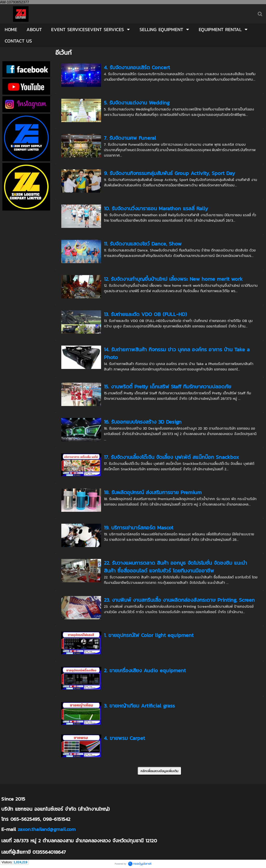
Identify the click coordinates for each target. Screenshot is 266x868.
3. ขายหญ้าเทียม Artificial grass (139, 706)
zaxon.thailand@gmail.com (47, 829)
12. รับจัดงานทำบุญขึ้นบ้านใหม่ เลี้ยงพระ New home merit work (173, 279)
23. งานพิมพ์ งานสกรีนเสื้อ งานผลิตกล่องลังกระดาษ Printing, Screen (179, 600)
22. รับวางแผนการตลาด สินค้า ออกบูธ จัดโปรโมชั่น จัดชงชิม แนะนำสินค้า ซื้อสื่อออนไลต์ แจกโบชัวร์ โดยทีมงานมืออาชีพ (175, 567)
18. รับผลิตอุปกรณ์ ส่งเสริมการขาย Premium (153, 492)
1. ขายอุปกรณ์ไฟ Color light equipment (149, 635)
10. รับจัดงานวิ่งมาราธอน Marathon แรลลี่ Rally (156, 208)
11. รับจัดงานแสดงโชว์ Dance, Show (143, 244)
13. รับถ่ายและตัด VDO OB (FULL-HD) (145, 314)
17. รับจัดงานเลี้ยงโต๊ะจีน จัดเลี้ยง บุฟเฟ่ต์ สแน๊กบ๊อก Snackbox (171, 457)
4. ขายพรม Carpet (124, 738)
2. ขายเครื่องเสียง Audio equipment (145, 670)
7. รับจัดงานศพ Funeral (130, 138)
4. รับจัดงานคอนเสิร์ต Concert (137, 67)
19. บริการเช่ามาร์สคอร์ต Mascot (139, 528)
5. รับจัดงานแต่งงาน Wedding (137, 103)
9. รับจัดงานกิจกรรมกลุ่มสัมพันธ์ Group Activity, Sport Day (169, 173)
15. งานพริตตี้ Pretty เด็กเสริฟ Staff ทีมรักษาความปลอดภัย (168, 387)
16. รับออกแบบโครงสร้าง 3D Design (143, 422)
